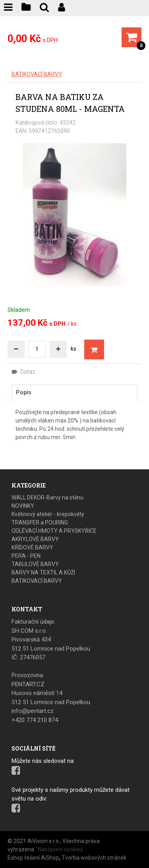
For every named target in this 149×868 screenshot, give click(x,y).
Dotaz (23, 372)
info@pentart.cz (33, 711)
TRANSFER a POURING (40, 522)
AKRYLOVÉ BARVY (35, 539)
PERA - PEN (26, 556)
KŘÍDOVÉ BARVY (32, 547)
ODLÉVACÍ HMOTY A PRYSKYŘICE (54, 531)
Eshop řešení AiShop (33, 858)
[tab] (75, 392)
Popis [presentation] (24, 392)
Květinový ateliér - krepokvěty (48, 514)
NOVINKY (23, 506)
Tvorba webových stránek (94, 858)
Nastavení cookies (60, 849)
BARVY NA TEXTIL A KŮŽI (43, 572)
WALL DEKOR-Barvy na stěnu (47, 497)
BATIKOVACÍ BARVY (37, 74)
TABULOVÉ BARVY (35, 564)
